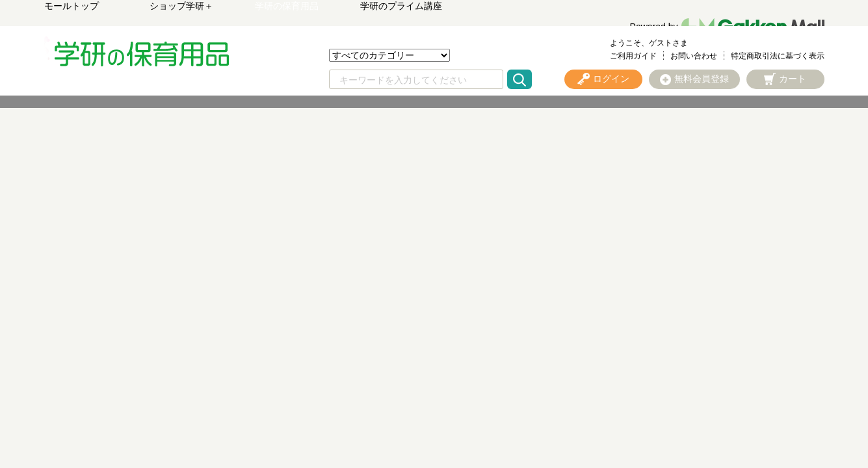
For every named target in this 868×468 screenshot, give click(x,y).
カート (793, 79)
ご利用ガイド (633, 56)
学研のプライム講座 (401, 6)
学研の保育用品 (287, 6)
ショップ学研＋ (181, 6)
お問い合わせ (694, 56)
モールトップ (72, 6)
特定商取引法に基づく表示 (778, 56)
